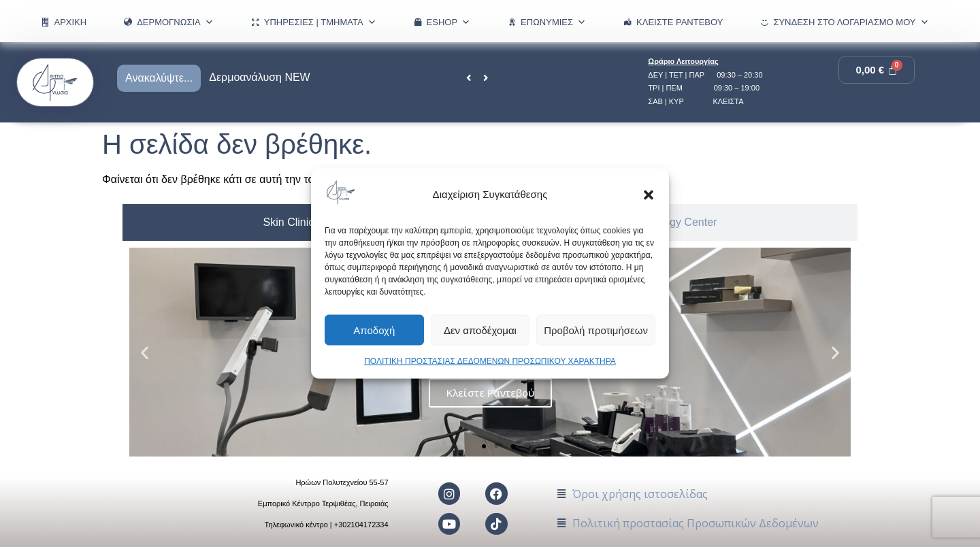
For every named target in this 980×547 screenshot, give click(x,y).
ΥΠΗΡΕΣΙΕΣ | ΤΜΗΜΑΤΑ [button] (320, 22)
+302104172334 (361, 526)
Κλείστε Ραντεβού (680, 22)
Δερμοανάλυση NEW (259, 77)
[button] (649, 195)
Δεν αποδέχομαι (480, 330)
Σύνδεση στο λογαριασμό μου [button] (851, 22)
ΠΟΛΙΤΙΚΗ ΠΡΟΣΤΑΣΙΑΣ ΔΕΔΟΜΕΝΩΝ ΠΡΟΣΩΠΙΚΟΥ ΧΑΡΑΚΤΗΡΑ (490, 361)
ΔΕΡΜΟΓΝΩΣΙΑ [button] (175, 22)
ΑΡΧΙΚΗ (70, 22)
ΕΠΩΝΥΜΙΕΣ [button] (553, 22)
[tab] (289, 222)
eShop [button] (449, 22)
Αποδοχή (374, 330)
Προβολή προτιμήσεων (596, 330)
